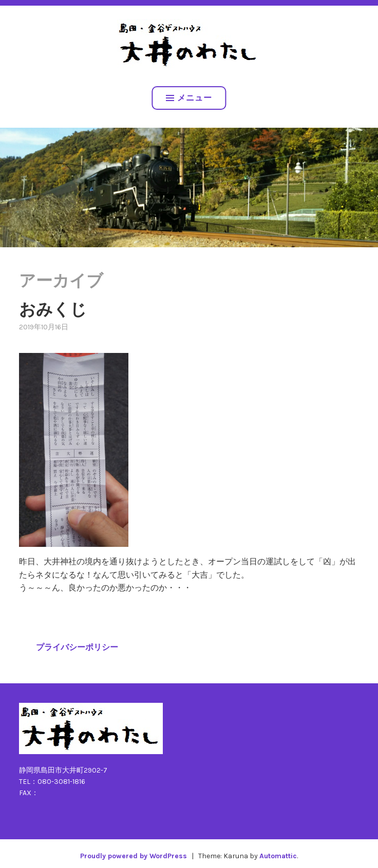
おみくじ (53, 310)
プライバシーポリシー (77, 647)
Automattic (278, 856)
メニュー (189, 98)
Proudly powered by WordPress (134, 856)
